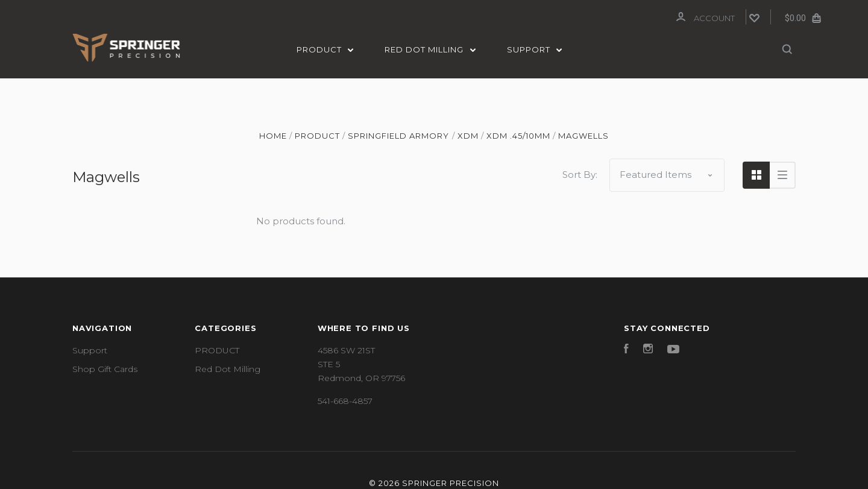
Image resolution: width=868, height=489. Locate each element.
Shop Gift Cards (105, 368)
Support (535, 49)
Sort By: (580, 173)
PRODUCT (325, 49)
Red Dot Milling (430, 49)
